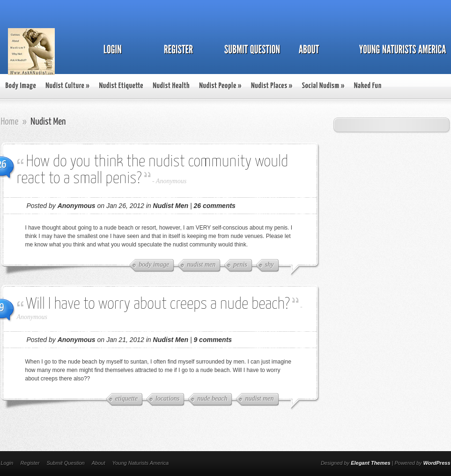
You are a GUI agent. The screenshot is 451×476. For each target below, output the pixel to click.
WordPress (437, 463)
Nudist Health (171, 86)
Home (10, 122)
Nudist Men (171, 206)
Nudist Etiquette (121, 86)
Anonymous (171, 181)
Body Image (21, 86)
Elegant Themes (370, 463)
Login (7, 463)
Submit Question (65, 463)
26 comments (214, 206)
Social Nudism (323, 86)
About (99, 463)
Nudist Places (272, 86)
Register (30, 463)
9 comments (213, 340)
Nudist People (220, 86)
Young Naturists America (140, 463)
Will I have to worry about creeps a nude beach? (158, 304)
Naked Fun (368, 86)
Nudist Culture (67, 86)
